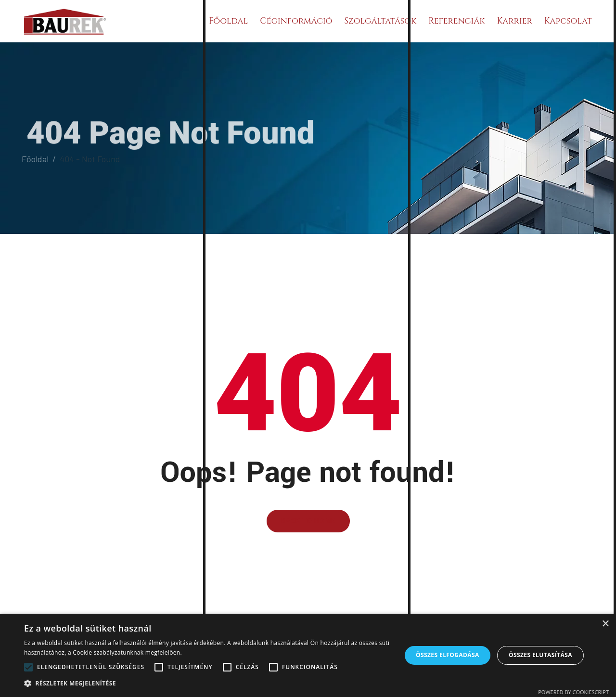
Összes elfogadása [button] (448, 655)
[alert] (308, 655)
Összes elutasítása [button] (540, 655)
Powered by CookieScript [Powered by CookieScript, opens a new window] (573, 692)
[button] (207, 683)
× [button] (605, 624)
